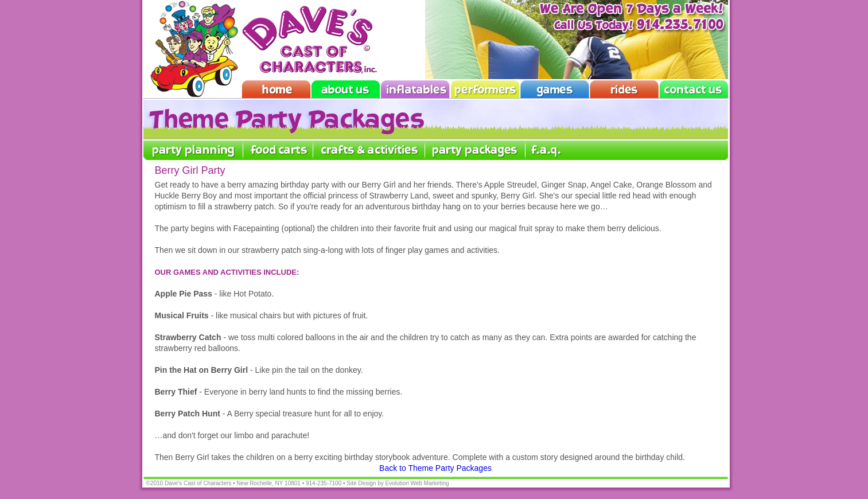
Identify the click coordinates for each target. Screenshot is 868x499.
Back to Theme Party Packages (435, 468)
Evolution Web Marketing (417, 483)
